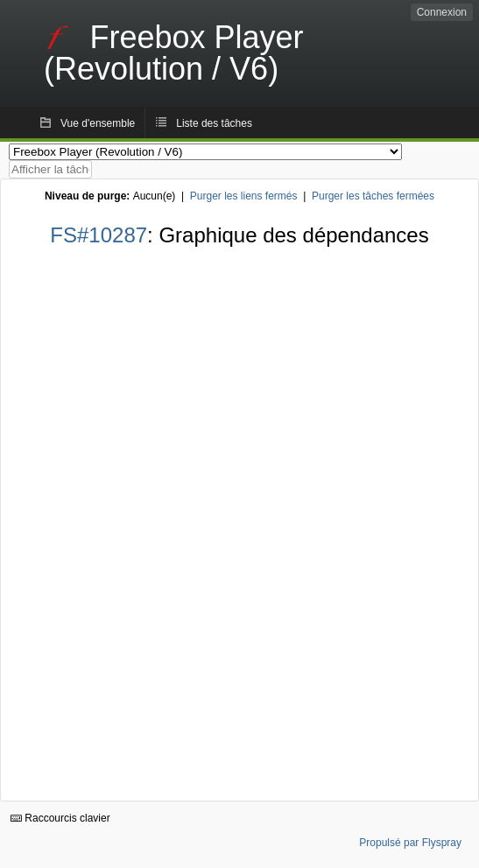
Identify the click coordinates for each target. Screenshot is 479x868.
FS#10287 (99, 235)
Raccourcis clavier (60, 818)
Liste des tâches (214, 123)
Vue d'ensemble (98, 123)
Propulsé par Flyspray (410, 843)
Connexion (442, 12)
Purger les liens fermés (244, 196)
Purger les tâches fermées (373, 196)
